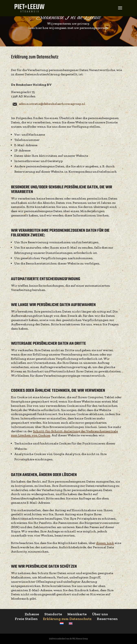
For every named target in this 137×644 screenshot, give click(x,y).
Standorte (53, 614)
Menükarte (77, 614)
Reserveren (107, 619)
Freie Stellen (26, 619)
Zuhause (32, 614)
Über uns (100, 614)
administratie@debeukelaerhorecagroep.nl (52, 104)
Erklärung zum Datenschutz (67, 619)
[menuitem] (62, 623)
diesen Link (105, 543)
